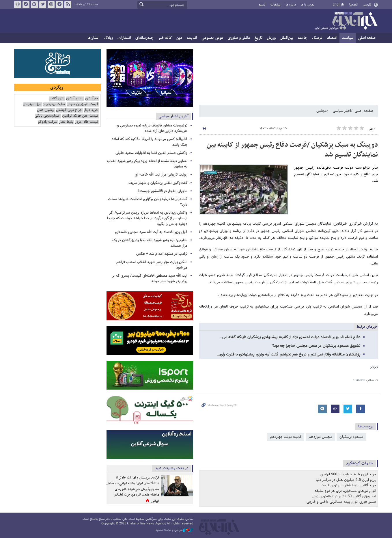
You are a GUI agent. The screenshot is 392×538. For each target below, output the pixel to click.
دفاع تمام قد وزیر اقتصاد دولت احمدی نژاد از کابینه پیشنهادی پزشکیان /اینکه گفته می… (290, 337)
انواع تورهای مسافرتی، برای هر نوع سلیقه (345, 491)
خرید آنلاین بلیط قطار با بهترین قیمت (348, 485)
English (338, 5)
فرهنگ (317, 38)
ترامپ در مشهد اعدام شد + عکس (162, 254)
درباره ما (291, 5)
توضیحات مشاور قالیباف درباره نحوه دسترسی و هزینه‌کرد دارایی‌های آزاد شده (152, 128)
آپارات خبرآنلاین (34, 5)
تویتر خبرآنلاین (43, 5)
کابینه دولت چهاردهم (286, 437)
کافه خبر (165, 38)
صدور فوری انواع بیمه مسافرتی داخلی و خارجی (341, 502)
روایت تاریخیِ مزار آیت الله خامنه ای (161, 175)
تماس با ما (308, 5)
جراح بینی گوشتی (69, 110)
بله (26, 5)
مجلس (322, 111)
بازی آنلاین (57, 99)
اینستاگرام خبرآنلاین (51, 5)
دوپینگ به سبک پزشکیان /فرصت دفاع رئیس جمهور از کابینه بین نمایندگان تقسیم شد (292, 150)
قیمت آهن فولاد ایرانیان (80, 116)
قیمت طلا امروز (87, 122)
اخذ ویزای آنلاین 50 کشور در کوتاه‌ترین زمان (344, 496)
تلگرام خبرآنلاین (59, 5)
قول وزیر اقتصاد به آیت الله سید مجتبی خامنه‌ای (151, 232)
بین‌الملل (287, 38)
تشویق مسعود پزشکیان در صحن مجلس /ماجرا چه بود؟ (316, 346)
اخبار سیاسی (342, 111)
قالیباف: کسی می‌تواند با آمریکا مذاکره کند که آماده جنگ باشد (150, 142)
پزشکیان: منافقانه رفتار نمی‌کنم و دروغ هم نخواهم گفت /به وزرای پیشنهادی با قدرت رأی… (289, 355)
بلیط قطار (66, 122)
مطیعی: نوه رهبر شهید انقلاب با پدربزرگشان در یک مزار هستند (150, 243)
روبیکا (18, 5)
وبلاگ (108, 38)
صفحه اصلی (367, 38)
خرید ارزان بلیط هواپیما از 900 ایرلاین (348, 474)
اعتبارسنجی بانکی (47, 116)
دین (179, 38)
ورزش (271, 38)
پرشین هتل (46, 110)
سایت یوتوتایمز (54, 104)
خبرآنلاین (346, 21)
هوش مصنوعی (212, 38)
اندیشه (192, 38)
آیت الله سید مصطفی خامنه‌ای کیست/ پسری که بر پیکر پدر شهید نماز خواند (150, 279)
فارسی (367, 5)
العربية (353, 5)
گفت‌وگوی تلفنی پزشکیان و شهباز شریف (158, 183)
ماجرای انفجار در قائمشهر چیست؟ (163, 191)
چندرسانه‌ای (144, 38)
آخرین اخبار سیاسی (174, 116)
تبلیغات (276, 5)
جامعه (303, 38)
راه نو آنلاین (75, 99)
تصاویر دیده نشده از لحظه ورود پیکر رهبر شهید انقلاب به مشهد (147, 164)
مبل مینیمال (32, 104)
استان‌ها (93, 38)
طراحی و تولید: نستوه (174, 530)
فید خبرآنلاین (68, 5)
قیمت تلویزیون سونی (82, 104)
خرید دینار (91, 110)
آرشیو (262, 5)
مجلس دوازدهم (320, 437)
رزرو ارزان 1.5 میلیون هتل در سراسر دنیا (346, 480)
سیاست (348, 38)
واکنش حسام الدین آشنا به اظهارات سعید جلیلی (151, 153)
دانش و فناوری (239, 38)
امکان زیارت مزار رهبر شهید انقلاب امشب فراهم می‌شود (152, 265)
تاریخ (258, 38)
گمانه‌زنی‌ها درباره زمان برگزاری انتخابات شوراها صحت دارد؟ (148, 202)
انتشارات (124, 38)
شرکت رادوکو (48, 122)
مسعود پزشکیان (351, 437)
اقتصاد (332, 38)
